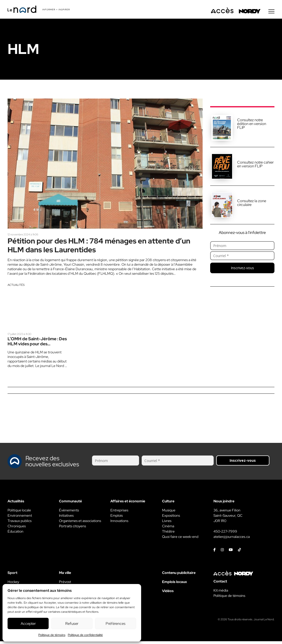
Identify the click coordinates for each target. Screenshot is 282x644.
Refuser (72, 624)
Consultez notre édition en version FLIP (252, 125)
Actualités (16, 287)
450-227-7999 (225, 534)
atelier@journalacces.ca (232, 539)
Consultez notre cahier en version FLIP (255, 165)
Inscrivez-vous (242, 269)
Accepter (28, 624)
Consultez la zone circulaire (252, 204)
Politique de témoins (52, 635)
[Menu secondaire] (271, 12)
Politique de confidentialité (85, 635)
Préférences (116, 624)
